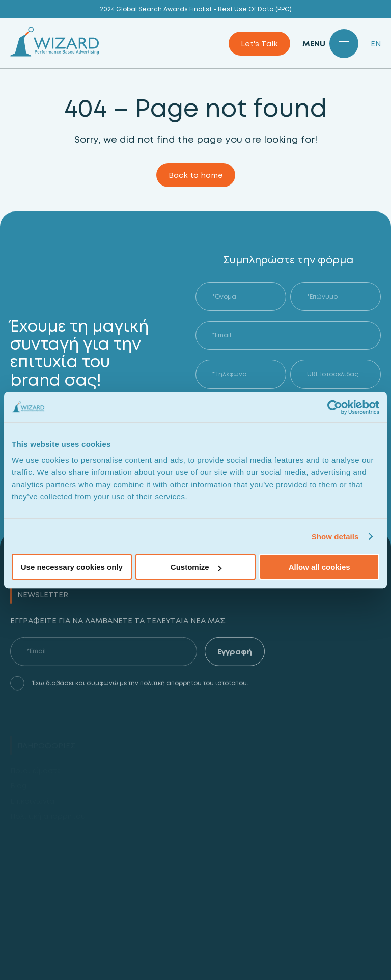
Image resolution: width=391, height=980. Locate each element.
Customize (196, 567)
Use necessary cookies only (72, 567)
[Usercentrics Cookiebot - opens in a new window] (335, 407)
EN (376, 44)
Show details (335, 536)
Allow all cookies (319, 567)
